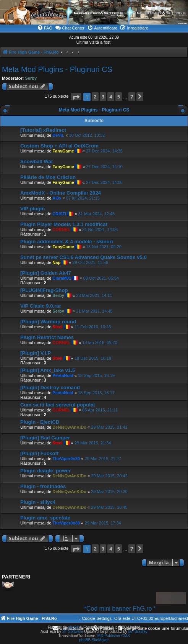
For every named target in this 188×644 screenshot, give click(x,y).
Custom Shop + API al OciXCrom (59, 146)
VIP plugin (32, 209)
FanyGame (63, 151)
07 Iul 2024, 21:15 (83, 198)
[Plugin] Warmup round (48, 322)
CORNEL (61, 229)
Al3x (57, 198)
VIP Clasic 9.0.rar (41, 306)
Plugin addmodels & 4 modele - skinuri (67, 242)
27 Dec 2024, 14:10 (104, 167)
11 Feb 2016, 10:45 (93, 327)
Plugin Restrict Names (47, 337)
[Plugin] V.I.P (36, 353)
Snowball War (37, 161)
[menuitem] (45, 28)
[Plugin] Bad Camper (45, 438)
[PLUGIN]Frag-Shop (44, 290)
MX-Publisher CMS (114, 636)
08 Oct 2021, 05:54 (101, 278)
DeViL (58, 135)
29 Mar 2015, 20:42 (109, 476)
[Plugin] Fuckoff (39, 453)
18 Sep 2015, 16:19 (96, 375)
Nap (56, 262)
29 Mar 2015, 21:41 (109, 427)
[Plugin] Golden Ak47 (46, 273)
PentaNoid (63, 375)
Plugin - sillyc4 (38, 502)
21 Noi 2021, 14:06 (100, 229)
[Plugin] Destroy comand (50, 388)
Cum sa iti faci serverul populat (58, 405)
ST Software (73, 632)
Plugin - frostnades (43, 486)
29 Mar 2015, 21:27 (103, 459)
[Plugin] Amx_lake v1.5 (48, 370)
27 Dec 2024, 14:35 (104, 151)
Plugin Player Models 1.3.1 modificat (64, 224)
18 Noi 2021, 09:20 (104, 247)
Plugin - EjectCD (40, 422)
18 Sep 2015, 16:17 (96, 393)
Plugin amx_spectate (45, 518)
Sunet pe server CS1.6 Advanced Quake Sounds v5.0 (83, 257)
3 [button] (103, 97)
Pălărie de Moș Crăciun (48, 177)
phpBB (74, 627)
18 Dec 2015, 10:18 (93, 358)
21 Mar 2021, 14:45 (94, 311)
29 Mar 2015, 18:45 (109, 507)
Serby (31, 78)
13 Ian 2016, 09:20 (100, 342)
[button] (76, 97)
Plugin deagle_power (45, 471)
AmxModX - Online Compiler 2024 (61, 193)
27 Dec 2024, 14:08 (104, 182)
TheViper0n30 (66, 459)
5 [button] (119, 97)
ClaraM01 (62, 278)
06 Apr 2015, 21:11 (100, 410)
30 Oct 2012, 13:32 (87, 135)
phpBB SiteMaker (94, 640)
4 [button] (111, 97)
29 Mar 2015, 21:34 (93, 443)
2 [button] (95, 97)
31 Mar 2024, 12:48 (96, 214)
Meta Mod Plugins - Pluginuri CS (57, 69)
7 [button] (132, 97)
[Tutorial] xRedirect (43, 130)
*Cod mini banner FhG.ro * (127, 609)
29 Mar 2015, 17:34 (103, 523)
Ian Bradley (138, 632)
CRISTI (59, 214)
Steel (57, 327)
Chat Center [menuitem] (70, 28)
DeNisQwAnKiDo (69, 427)
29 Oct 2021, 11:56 (90, 262)
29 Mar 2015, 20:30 (109, 492)
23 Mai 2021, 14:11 (94, 295)
